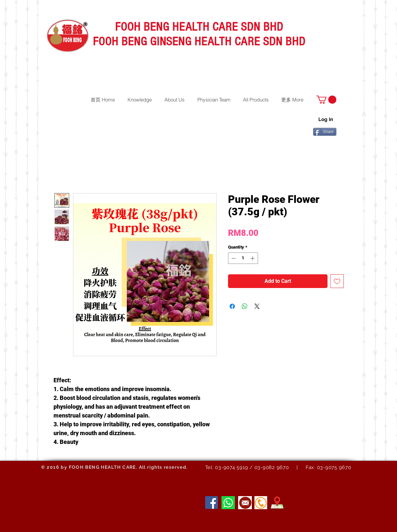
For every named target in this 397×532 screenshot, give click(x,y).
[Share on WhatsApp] (245, 306)
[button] (326, 100)
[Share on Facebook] (232, 306)
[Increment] (253, 258)
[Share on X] (257, 306)
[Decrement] (233, 258)
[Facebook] (212, 502)
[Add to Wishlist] (337, 281)
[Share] (325, 132)
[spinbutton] (243, 258)
